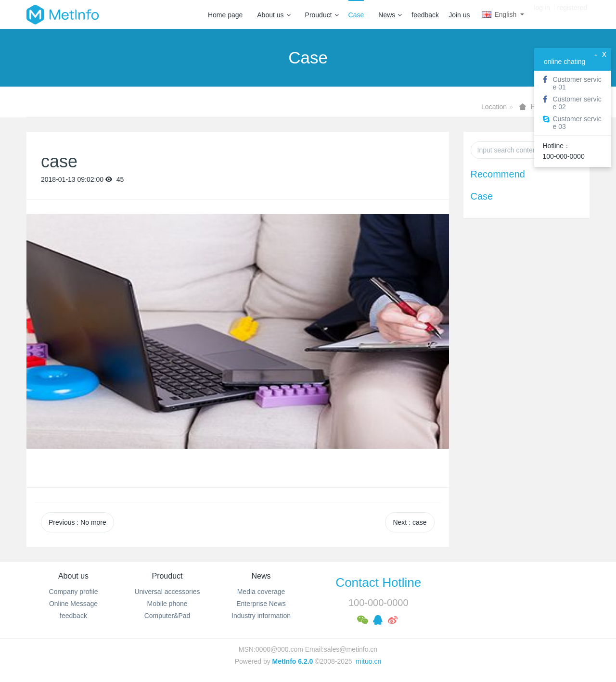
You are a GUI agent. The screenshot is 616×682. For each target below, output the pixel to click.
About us (274, 15)
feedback (425, 15)
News (390, 15)
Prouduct (322, 15)
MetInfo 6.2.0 (293, 661)
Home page (225, 15)
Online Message (73, 604)
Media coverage (261, 592)
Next (410, 522)
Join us (459, 15)
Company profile (74, 592)
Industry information (261, 616)
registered (572, 14)
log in (542, 14)
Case (356, 15)
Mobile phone (167, 604)
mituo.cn (368, 661)
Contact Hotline (378, 582)
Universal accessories (167, 592)
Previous (77, 522)
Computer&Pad (167, 616)
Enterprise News (261, 604)
